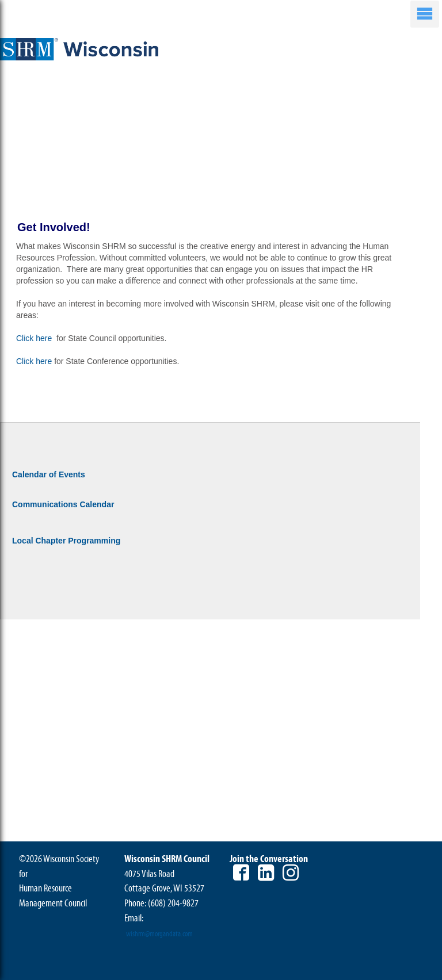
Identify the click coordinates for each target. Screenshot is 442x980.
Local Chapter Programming (66, 541)
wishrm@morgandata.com (159, 934)
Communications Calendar (63, 504)
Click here (35, 338)
